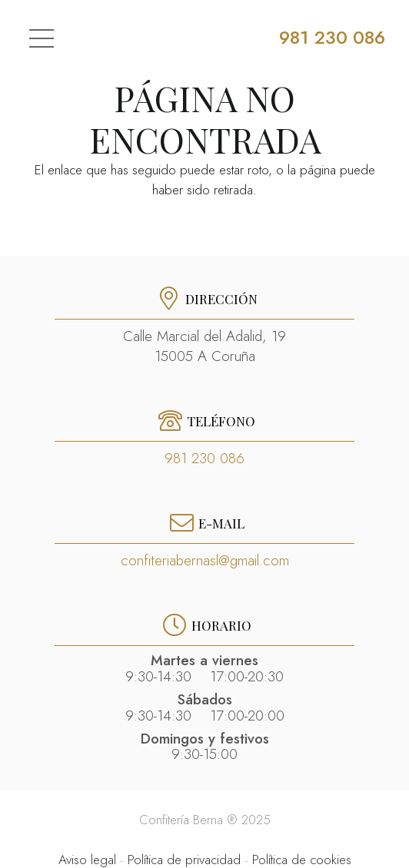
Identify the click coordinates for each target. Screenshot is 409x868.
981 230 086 (204, 458)
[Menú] (41, 38)
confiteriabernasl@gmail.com (205, 560)
